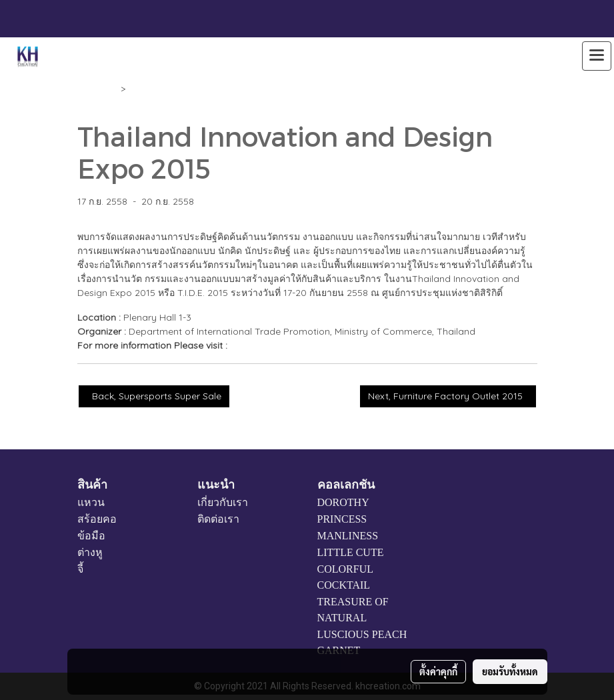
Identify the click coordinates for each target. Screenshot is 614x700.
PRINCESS (342, 519)
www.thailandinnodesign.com (295, 345)
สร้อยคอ (97, 519)
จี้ (80, 569)
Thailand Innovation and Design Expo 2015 (222, 89)
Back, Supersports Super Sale (154, 396)
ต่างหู (90, 552)
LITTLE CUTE (351, 552)
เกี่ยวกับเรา (223, 502)
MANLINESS (348, 536)
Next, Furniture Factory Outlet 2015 (448, 396)
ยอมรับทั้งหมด (510, 671)
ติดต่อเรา (218, 519)
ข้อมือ (91, 536)
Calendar (98, 89)
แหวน (91, 502)
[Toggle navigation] (597, 56)
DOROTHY (343, 502)
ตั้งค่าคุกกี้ (438, 671)
